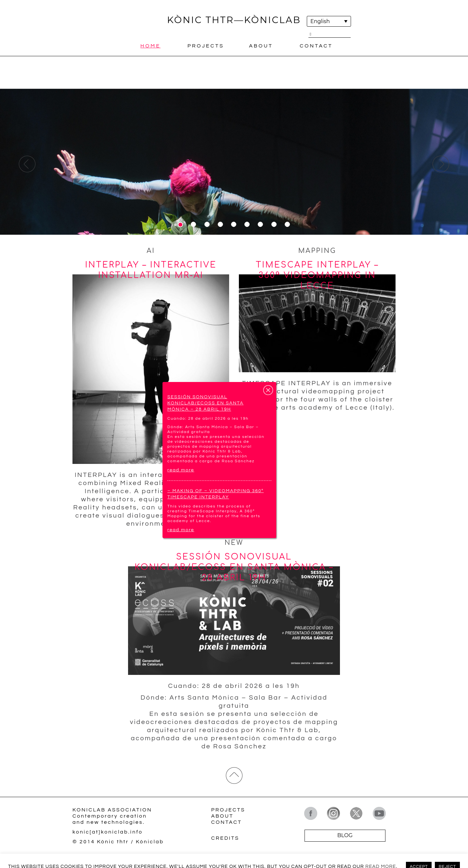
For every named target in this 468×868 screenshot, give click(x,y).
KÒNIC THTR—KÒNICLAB (234, 20)
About (261, 46)
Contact (316, 46)
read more (181, 470)
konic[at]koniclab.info (108, 832)
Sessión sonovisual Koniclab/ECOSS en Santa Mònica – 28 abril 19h (205, 403)
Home (150, 46)
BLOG (345, 835)
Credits (225, 838)
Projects (206, 46)
